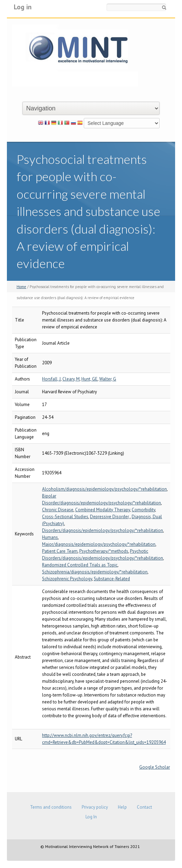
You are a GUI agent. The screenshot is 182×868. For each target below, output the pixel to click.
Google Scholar (155, 767)
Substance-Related (112, 579)
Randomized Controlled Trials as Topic (80, 565)
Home (21, 287)
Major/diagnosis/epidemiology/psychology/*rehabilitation (99, 544)
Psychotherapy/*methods (104, 551)
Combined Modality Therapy (103, 510)
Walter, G (108, 379)
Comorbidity (143, 510)
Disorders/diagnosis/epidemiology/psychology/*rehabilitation (103, 530)
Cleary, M (71, 379)
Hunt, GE (89, 379)
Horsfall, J (51, 379)
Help (122, 807)
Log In (91, 817)
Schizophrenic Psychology (67, 579)
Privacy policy (95, 807)
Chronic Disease (58, 510)
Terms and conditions (51, 807)
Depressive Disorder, (110, 517)
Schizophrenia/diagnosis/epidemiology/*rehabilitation (95, 572)
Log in (23, 7)
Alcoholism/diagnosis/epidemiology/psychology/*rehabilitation (104, 489)
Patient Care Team (60, 551)
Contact (144, 807)
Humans (50, 537)
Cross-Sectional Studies (65, 517)
